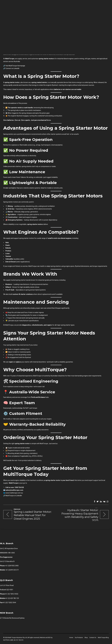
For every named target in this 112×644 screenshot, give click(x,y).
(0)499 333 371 (14, 570)
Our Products (79, 638)
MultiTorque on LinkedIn (14, 496)
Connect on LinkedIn (12, 68)
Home (71, 638)
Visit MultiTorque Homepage (15, 66)
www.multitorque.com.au (14, 493)
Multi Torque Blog (103, 638)
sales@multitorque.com (14, 490)
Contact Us (93, 638)
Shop (86, 638)
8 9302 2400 (14, 566)
